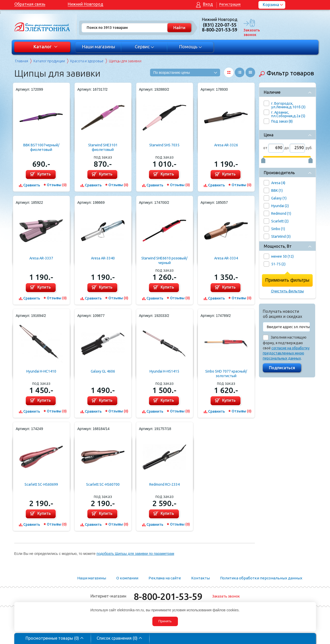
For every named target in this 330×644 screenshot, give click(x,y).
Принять (165, 621)
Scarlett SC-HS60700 (103, 484)
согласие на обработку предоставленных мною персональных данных (286, 353)
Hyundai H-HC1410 (41, 371)
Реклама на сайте (165, 578)
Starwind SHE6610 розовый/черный (164, 260)
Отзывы (57, 185)
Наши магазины (98, 46)
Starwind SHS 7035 (164, 145)
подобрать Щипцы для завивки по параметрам (135, 554)
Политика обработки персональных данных (261, 578)
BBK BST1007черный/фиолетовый (41, 147)
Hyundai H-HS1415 (164, 371)
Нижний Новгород (86, 4)
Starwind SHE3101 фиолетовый (103, 147)
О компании (127, 578)
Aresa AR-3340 (103, 258)
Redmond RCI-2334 (164, 484)
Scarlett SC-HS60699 (41, 484)
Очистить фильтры (287, 291)
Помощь (190, 46)
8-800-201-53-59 (168, 596)
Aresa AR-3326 (226, 145)
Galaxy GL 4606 (103, 371)
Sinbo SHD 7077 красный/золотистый (226, 374)
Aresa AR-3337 (41, 258)
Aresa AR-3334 (226, 258)
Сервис (144, 46)
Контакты (201, 578)
